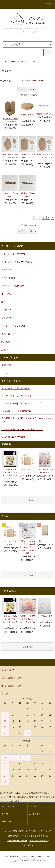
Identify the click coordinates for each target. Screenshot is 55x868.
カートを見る (35, 814)
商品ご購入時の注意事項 (13, 437)
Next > (33, 89)
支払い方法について (21, 831)
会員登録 (33, 806)
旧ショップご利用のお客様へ (15, 388)
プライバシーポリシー (17, 841)
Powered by (28, 861)
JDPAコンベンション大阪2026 (16, 411)
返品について (14, 836)
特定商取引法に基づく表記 (35, 836)
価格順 (34, 80)
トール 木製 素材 (17, 62)
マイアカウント (8, 806)
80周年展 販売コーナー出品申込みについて (22, 429)
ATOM (30, 845)
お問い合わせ (7, 821)
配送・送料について (42, 831)
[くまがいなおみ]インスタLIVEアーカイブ (22, 403)
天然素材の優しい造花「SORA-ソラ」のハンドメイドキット (26, 420)
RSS (24, 845)
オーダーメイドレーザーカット (17, 396)
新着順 (41, 80)
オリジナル (30, 62)
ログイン (5, 814)
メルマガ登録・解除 (39, 841)
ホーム (5, 62)
